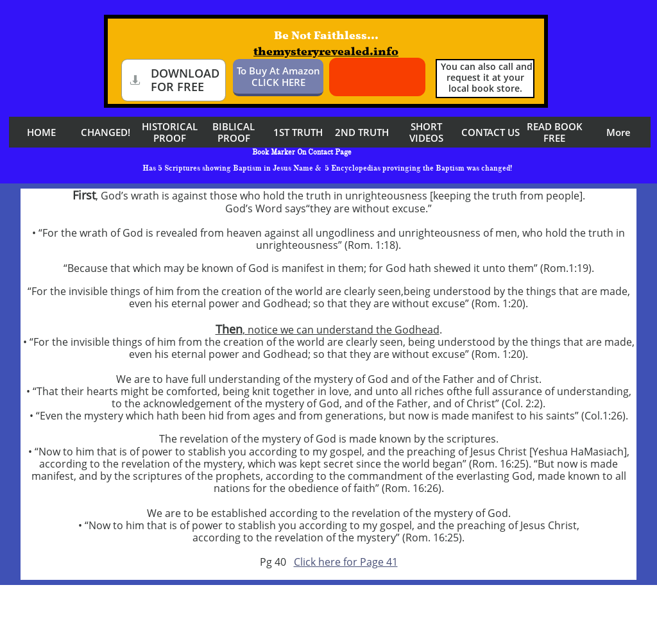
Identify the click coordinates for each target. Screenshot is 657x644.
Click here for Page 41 (346, 562)
